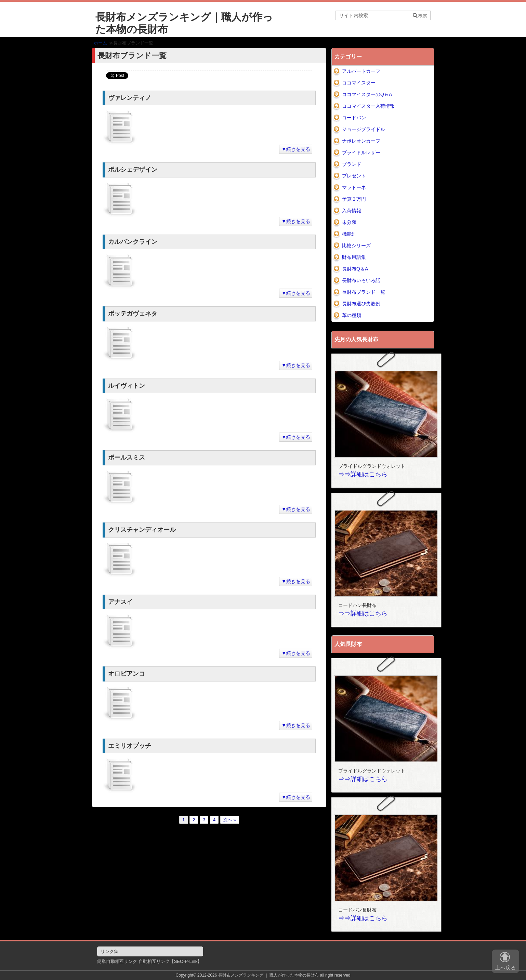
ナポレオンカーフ (361, 141)
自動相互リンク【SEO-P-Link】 (170, 961)
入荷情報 (352, 211)
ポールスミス (127, 458)
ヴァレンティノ (130, 98)
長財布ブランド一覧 (364, 292)
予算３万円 (354, 199)
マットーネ (354, 187)
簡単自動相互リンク (117, 961)
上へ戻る (505, 963)
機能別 (349, 234)
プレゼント (354, 176)
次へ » (230, 820)
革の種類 (352, 315)
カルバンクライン (133, 242)
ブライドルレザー (361, 153)
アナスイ (120, 602)
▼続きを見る (296, 149)
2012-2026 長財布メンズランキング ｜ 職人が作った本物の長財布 (258, 975)
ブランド (352, 164)
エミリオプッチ (130, 746)
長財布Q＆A (355, 269)
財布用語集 (354, 257)
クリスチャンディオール (142, 530)
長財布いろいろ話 (361, 280)
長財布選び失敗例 (361, 304)
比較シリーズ (356, 246)
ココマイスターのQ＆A (367, 94)
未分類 (349, 222)
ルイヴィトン (127, 386)
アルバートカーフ (361, 71)
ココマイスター (359, 83)
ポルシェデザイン (133, 170)
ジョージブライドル (364, 129)
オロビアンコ (127, 674)
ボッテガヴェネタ (133, 314)
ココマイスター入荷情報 (368, 106)
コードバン (354, 118)
